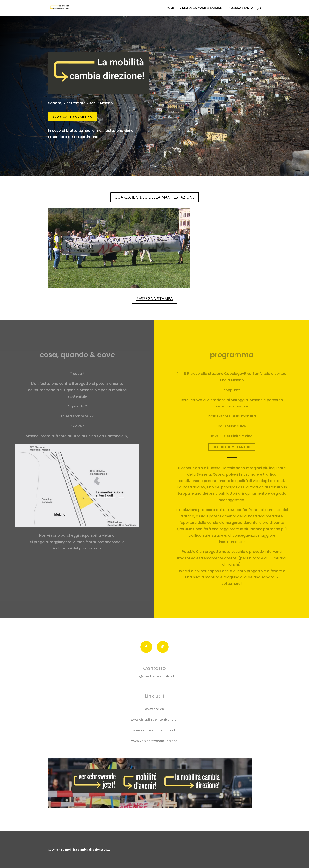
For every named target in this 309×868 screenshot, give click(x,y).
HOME (170, 8)
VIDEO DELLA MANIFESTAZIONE (201, 8)
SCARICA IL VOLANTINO (73, 117)
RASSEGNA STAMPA (240, 8)
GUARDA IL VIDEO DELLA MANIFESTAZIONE (155, 197)
